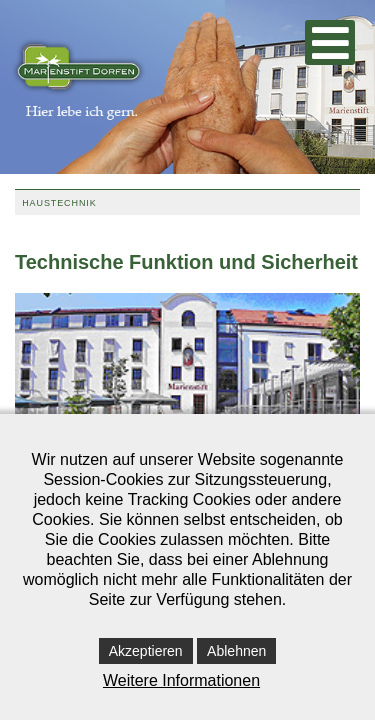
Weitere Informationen (181, 680)
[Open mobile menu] (330, 42)
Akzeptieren (146, 651)
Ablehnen (236, 651)
